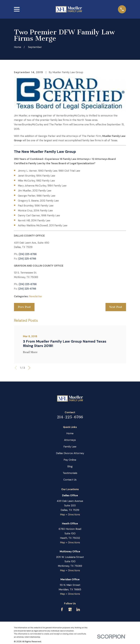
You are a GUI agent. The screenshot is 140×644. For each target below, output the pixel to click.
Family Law (70, 447)
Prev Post (24, 307)
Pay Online (70, 460)
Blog (70, 466)
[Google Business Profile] (70, 609)
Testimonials (70, 473)
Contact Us (70, 480)
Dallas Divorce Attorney (70, 453)
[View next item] (29, 368)
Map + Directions (70, 514)
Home (70, 433)
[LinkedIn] (78, 609)
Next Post (116, 307)
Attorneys (70, 440)
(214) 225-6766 (28, 254)
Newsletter (36, 296)
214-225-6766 (70, 417)
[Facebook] (62, 609)
